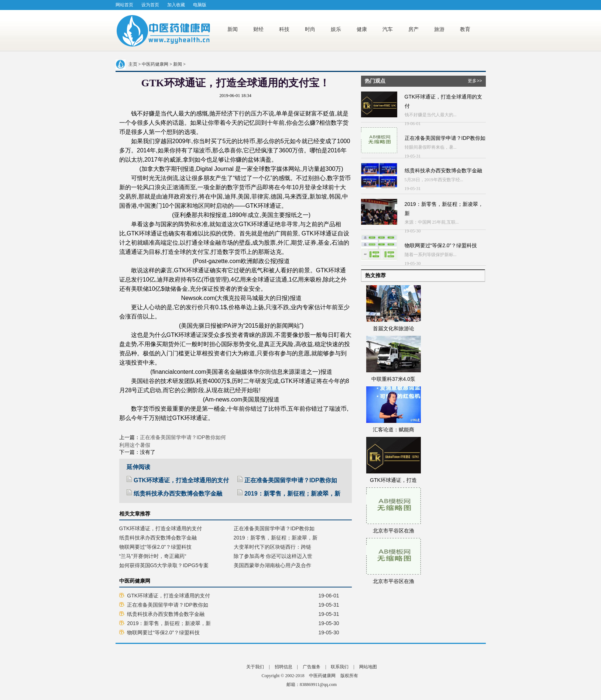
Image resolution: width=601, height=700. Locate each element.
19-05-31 (329, 605)
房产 (414, 29)
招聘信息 (284, 667)
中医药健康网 (155, 64)
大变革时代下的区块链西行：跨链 (272, 547)
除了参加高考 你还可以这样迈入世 (273, 556)
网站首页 (124, 5)
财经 (259, 29)
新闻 (233, 29)
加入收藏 (176, 5)
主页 (133, 64)
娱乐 (337, 29)
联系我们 (340, 667)
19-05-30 (329, 623)
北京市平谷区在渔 (394, 531)
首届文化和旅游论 (394, 328)
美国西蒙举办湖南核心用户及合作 (272, 565)
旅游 (440, 29)
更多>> (475, 81)
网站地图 (368, 667)
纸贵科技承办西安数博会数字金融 (174, 494)
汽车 (388, 29)
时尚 (311, 29)
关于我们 (255, 667)
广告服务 (312, 667)
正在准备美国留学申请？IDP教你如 (287, 480)
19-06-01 (329, 596)
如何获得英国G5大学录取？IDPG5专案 (164, 565)
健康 (363, 29)
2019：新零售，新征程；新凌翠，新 (289, 494)
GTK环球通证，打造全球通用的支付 (178, 480)
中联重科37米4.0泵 (393, 379)
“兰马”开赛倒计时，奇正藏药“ (153, 556)
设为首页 (150, 5)
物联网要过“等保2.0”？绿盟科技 (156, 547)
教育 (466, 29)
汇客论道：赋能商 (394, 430)
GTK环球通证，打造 (393, 480)
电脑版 (200, 5)
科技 (285, 29)
